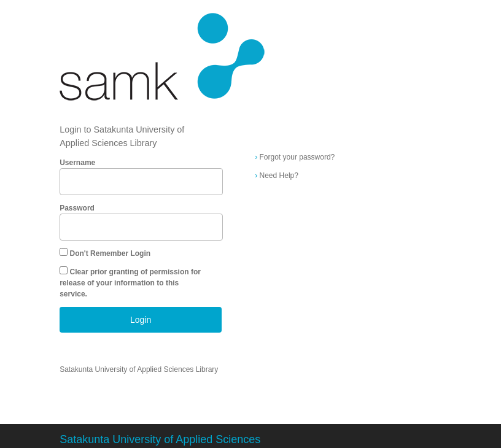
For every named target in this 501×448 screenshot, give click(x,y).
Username (77, 163)
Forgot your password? (295, 157)
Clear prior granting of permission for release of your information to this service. (130, 283)
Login (141, 320)
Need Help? (277, 176)
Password (77, 208)
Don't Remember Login (111, 253)
